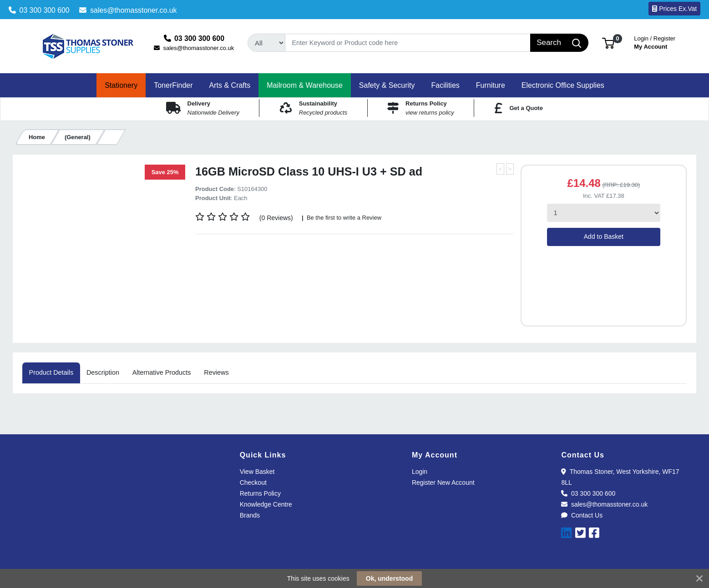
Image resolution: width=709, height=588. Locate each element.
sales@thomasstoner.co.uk (128, 10)
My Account (655, 42)
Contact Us (582, 515)
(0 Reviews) (276, 218)
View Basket (257, 472)
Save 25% (165, 172)
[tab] (51, 373)
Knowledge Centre (266, 504)
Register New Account (443, 482)
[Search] (408, 43)
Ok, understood (389, 578)
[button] (608, 43)
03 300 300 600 (39, 10)
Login (420, 472)
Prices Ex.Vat (674, 9)
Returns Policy (260, 493)
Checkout (253, 482)
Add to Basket (604, 236)
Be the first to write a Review (343, 218)
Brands (250, 515)
